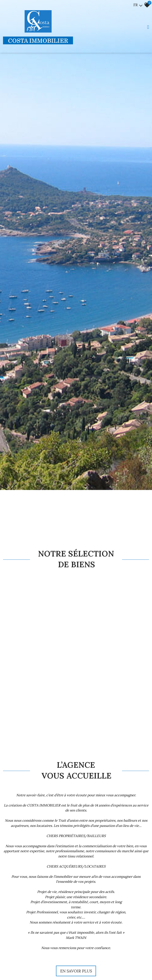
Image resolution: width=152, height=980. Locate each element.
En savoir (76, 971)
